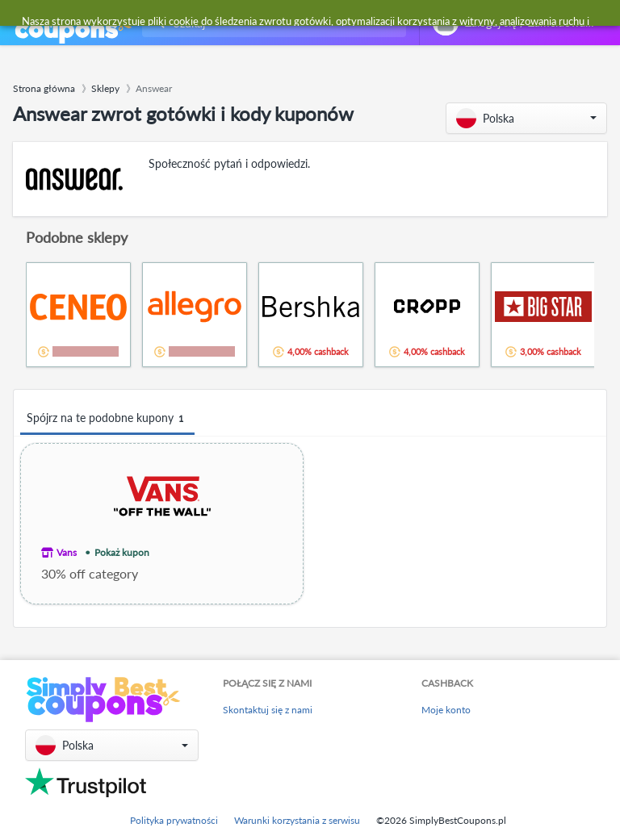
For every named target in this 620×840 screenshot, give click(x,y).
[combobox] (271, 23)
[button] (526, 118)
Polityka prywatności (174, 820)
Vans (67, 552)
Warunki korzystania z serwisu (297, 820)
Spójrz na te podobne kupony (107, 418)
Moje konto (446, 710)
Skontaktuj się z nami (268, 710)
